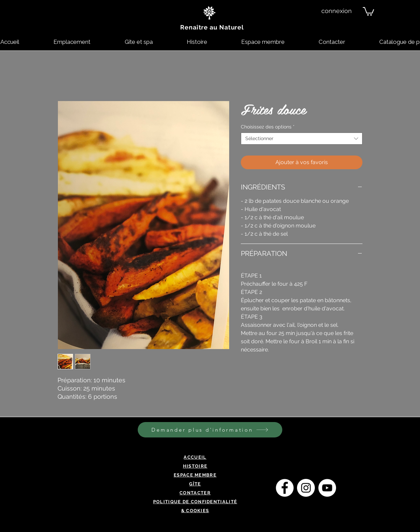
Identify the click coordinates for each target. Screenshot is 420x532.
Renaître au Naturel (212, 27)
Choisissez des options (268, 127)
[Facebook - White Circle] (285, 488)
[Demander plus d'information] (210, 430)
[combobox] (302, 139)
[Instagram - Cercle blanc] (306, 488)
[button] (368, 11)
